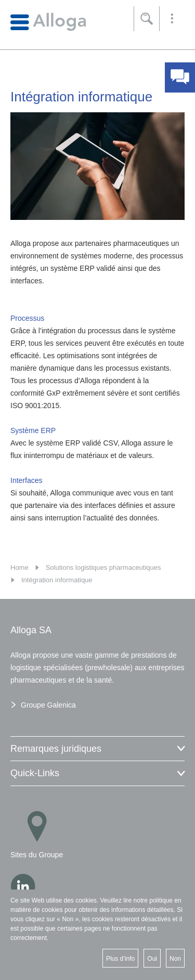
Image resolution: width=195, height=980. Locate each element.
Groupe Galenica (48, 705)
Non (175, 959)
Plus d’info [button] (120, 959)
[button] (172, 19)
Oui (152, 959)
